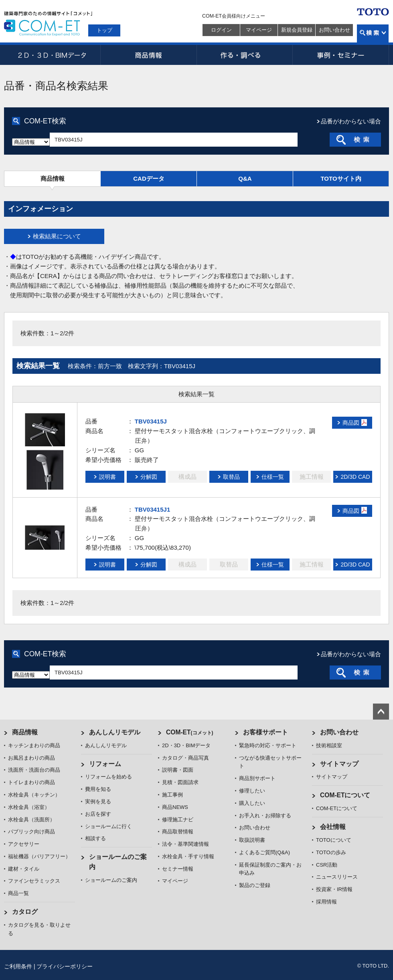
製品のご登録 (255, 885)
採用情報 (326, 902)
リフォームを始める (108, 777)
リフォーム (105, 764)
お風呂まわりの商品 (31, 758)
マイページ (259, 30)
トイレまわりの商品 (31, 782)
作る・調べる (245, 55)
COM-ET (190, 732)
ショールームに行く (108, 826)
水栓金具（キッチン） (34, 795)
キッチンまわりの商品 (34, 745)
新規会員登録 (297, 30)
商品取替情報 (178, 832)
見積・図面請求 (180, 782)
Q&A (245, 178)
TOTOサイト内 (341, 178)
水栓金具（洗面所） (31, 820)
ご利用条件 (18, 966)
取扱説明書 (252, 840)
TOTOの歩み (331, 852)
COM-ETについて (345, 795)
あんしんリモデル (115, 732)
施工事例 (172, 795)
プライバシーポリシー (65, 966)
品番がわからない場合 (351, 121)
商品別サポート (257, 778)
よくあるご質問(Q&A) (264, 852)
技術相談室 (329, 745)
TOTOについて (334, 840)
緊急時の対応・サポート (268, 745)
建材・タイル (24, 869)
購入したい (252, 803)
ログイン (221, 30)
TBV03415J (151, 421)
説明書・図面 (178, 770)
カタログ (25, 912)
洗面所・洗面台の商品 (34, 770)
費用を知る (98, 789)
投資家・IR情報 (334, 889)
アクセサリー (24, 844)
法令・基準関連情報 (185, 844)
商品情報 (148, 55)
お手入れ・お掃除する (265, 816)
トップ (104, 30)
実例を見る (98, 802)
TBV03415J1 (152, 509)
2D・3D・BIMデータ (52, 55)
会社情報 (333, 827)
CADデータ (149, 178)
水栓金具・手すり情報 (188, 856)
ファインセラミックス (34, 881)
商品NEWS (175, 807)
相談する (95, 838)
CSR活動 (327, 865)
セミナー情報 (178, 869)
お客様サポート (265, 732)
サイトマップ (339, 764)
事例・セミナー (341, 55)
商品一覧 (18, 893)
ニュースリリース (337, 877)
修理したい (252, 791)
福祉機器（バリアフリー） (39, 856)
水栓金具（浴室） (29, 807)
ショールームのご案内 (111, 880)
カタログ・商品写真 (185, 758)
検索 (373, 33)
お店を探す (98, 814)
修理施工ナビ (178, 820)
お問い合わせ (334, 30)
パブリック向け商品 (31, 832)
